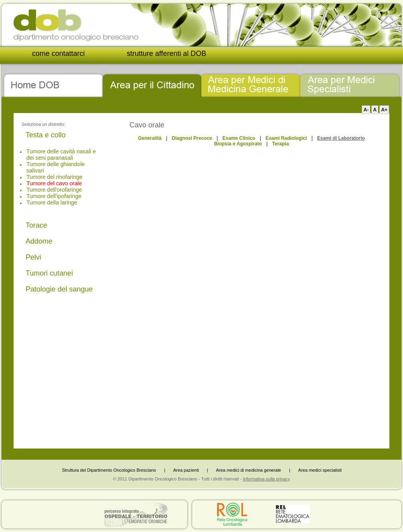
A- (366, 110)
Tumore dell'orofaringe (54, 190)
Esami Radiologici (286, 138)
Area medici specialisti (320, 470)
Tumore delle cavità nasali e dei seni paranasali (61, 155)
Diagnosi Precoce (192, 138)
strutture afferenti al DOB (167, 54)
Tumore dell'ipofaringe (54, 196)
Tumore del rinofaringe (54, 177)
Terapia (281, 144)
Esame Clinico (239, 138)
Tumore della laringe (52, 202)
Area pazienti (186, 470)
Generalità (150, 138)
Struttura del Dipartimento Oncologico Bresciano (109, 470)
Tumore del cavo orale (54, 183)
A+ (384, 110)
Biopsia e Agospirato (238, 144)
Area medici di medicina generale (248, 470)
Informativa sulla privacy (266, 479)
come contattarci (58, 54)
